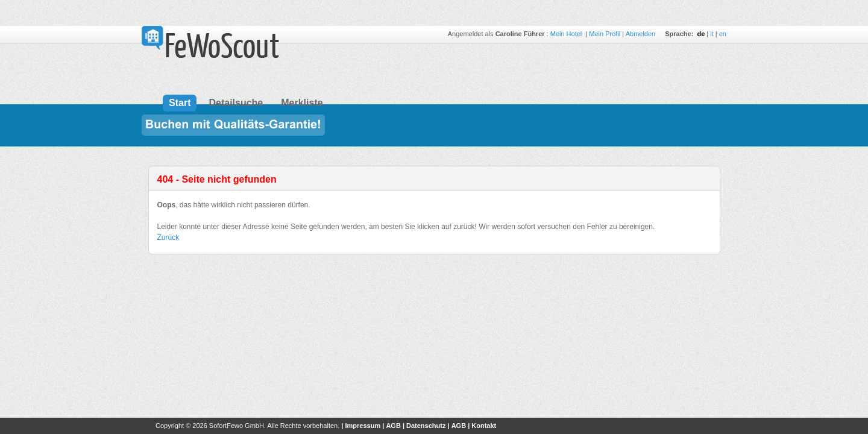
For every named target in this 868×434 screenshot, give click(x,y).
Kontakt (484, 426)
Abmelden (641, 34)
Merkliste (302, 103)
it (712, 34)
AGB (393, 426)
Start (180, 103)
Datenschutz (426, 426)
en (723, 34)
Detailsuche (236, 103)
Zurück (168, 237)
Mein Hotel (567, 34)
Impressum (363, 426)
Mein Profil (605, 34)
